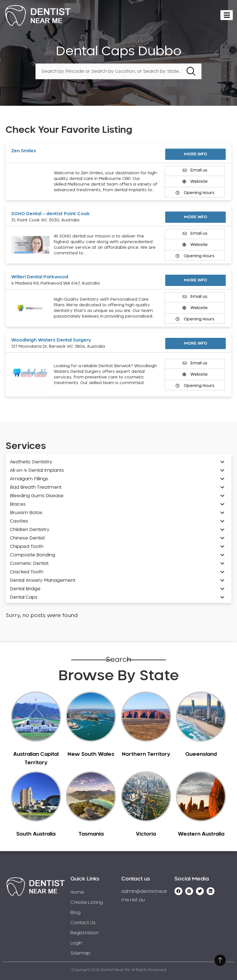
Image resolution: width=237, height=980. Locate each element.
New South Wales (91, 754)
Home (77, 892)
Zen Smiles (24, 151)
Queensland (201, 754)
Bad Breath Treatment (36, 487)
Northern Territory (146, 754)
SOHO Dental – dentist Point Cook (51, 214)
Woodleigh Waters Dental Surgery (51, 340)
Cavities (19, 521)
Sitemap (80, 953)
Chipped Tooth (27, 547)
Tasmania (91, 834)
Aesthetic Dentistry (31, 462)
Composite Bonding (33, 555)
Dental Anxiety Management (43, 580)
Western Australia (201, 834)
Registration (84, 933)
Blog (75, 913)
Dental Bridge (25, 589)
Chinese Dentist (27, 538)
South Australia (36, 834)
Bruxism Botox (26, 513)
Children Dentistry (30, 530)
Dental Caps (24, 597)
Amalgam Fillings (29, 479)
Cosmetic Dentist (29, 563)
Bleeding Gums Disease (37, 496)
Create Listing (87, 902)
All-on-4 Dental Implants (37, 470)
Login (76, 943)
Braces (18, 504)
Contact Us (83, 923)
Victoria (146, 834)
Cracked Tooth (27, 572)
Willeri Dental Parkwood (40, 277)
